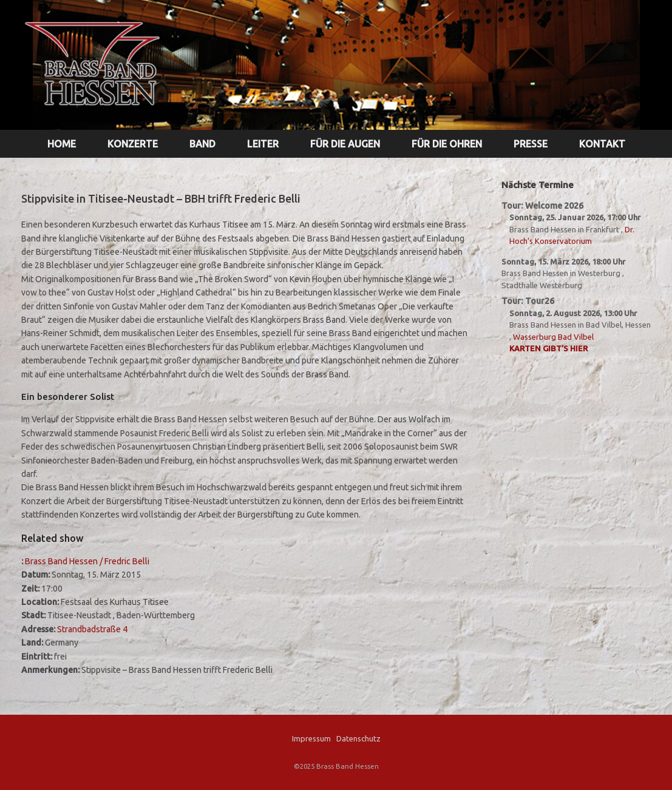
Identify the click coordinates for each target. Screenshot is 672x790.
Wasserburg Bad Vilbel (553, 337)
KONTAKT (602, 144)
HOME (62, 144)
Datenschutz (358, 738)
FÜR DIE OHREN (447, 144)
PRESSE (531, 144)
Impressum (311, 738)
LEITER (263, 144)
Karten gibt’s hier (548, 348)
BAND (202, 144)
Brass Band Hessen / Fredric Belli (87, 561)
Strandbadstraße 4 (92, 629)
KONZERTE (133, 144)
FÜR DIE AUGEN (345, 144)
